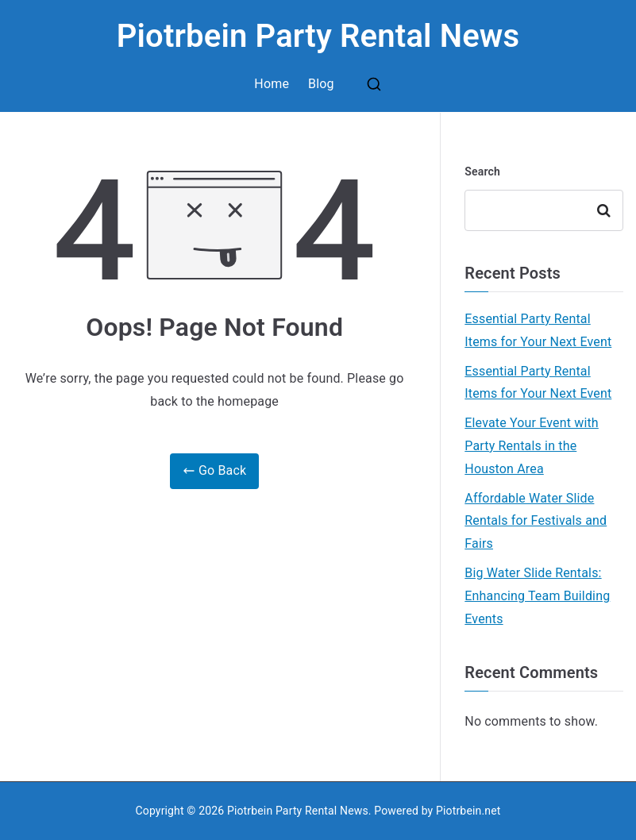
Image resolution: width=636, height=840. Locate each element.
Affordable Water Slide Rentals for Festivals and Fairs (536, 521)
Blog (321, 84)
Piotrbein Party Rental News (318, 36)
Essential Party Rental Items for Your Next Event (538, 330)
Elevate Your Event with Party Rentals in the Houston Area (532, 446)
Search (482, 171)
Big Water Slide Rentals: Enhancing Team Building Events (537, 596)
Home (272, 84)
